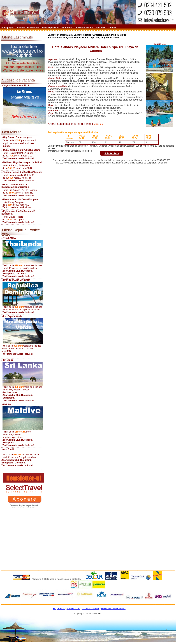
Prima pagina (8, 28)
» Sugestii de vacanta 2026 (15, 85)
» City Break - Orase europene (17, 137)
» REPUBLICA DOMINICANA (16, 280)
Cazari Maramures (91, 609)
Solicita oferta (112, 153)
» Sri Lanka (7, 360)
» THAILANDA (9, 238)
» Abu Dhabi (8, 449)
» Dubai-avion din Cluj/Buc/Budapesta (21, 150)
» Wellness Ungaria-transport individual (22, 162)
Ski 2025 (101, 28)
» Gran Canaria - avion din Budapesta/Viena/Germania (15, 186)
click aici (99, 124)
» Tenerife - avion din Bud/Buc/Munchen (22, 172)
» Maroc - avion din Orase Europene (20, 199)
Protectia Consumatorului (113, 609)
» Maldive (6, 404)
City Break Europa (84, 28)
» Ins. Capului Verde (12, 316)
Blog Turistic (59, 609)
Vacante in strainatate (28, 28)
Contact (112, 28)
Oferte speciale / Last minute (57, 28)
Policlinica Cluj (74, 609)
